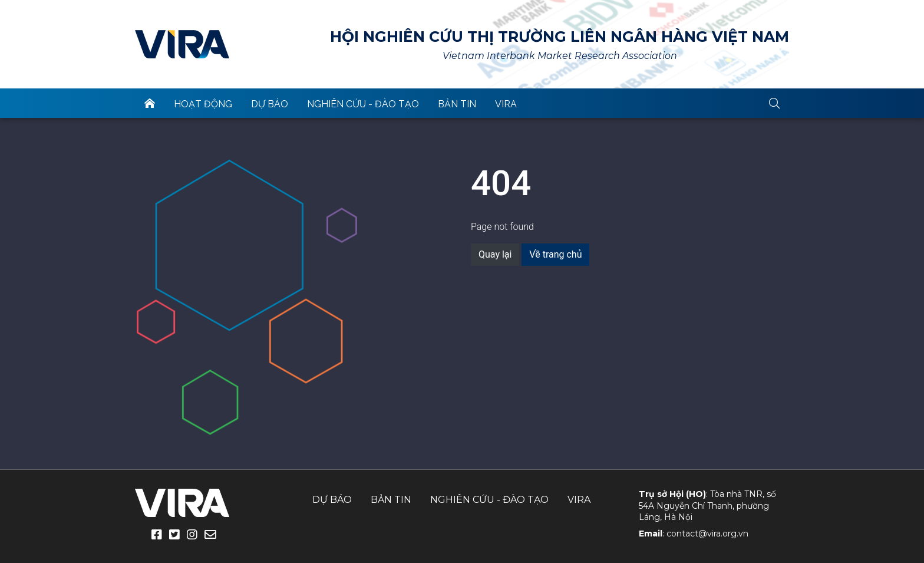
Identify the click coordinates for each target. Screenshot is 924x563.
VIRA (182, 44)
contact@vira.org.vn (707, 534)
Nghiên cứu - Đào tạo (363, 104)
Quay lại (495, 254)
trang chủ (150, 103)
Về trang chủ (555, 254)
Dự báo (270, 104)
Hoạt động (203, 104)
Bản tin (457, 104)
